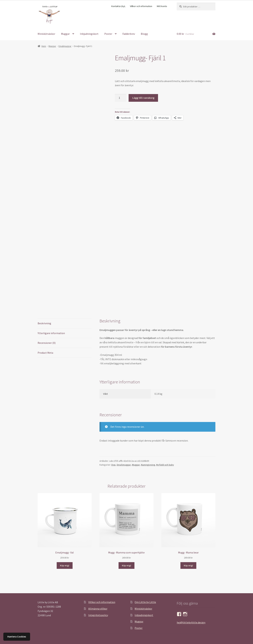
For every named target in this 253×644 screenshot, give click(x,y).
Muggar (65, 34)
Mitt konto (162, 6)
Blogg (144, 34)
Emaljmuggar (65, 46)
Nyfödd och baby (165, 465)
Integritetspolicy (98, 615)
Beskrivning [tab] (44, 323)
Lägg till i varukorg (143, 98)
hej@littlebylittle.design (191, 622)
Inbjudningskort (89, 34)
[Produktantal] (121, 98)
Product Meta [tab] (45, 353)
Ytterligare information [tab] (51, 333)
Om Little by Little (145, 602)
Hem (44, 46)
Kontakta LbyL (118, 6)
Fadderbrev (129, 34)
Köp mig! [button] (65, 565)
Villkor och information (141, 6)
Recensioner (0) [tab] (47, 343)
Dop (113, 465)
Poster (108, 34)
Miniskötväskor (46, 34)
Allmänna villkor (98, 609)
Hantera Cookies (17, 637)
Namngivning (148, 465)
